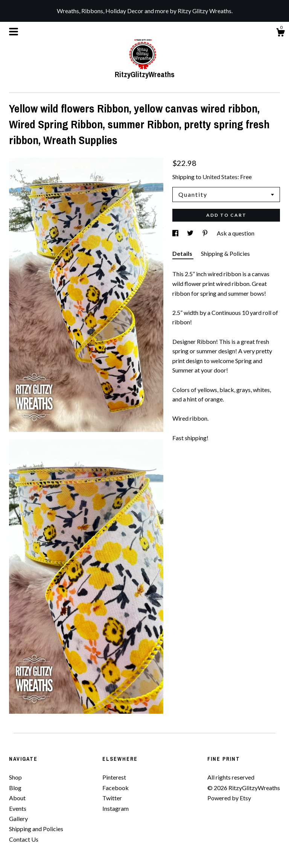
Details (183, 253)
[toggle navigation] (14, 32)
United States (220, 177)
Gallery (18, 819)
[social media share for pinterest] (206, 233)
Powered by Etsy (229, 798)
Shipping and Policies (36, 829)
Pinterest (114, 777)
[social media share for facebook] (176, 233)
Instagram (116, 808)
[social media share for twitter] (191, 233)
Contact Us (24, 839)
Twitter (112, 798)
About (17, 798)
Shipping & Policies (225, 253)
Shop (15, 777)
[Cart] (280, 33)
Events (18, 808)
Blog (15, 788)
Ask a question (236, 233)
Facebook (116, 788)
